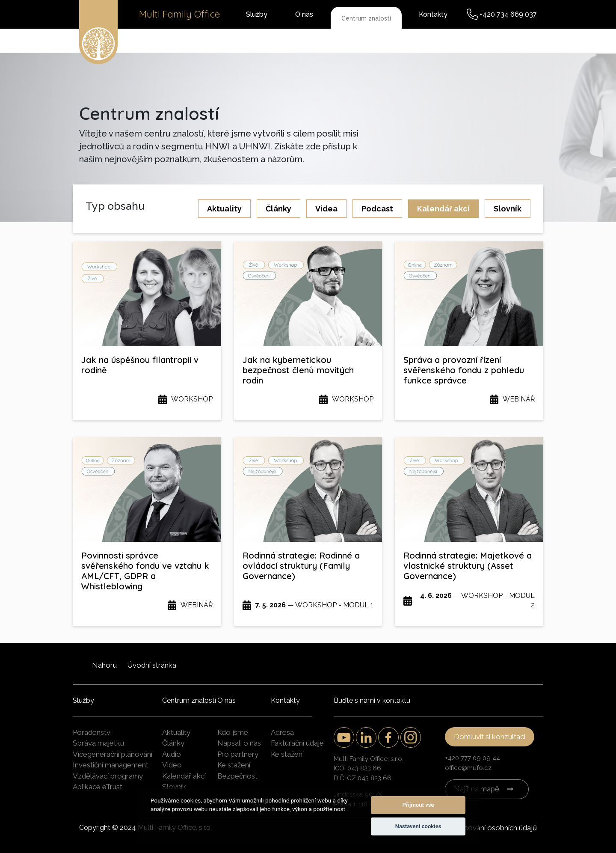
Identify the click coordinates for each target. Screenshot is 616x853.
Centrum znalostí (366, 18)
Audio (172, 754)
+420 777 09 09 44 (472, 758)
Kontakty (433, 14)
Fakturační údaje (297, 743)
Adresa (282, 732)
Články (278, 209)
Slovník (508, 209)
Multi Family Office (179, 14)
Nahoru (104, 665)
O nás (304, 14)
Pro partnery (238, 754)
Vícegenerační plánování (113, 754)
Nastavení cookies (418, 826)
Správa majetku (98, 743)
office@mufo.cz (468, 768)
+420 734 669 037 (508, 14)
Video (172, 765)
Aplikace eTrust (98, 787)
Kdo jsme (233, 732)
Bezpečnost (237, 776)
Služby (257, 14)
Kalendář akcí (443, 209)
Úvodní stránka (152, 665)
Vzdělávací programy (108, 776)
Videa (326, 209)
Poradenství (92, 732)
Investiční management (111, 765)
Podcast (377, 209)
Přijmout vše (418, 805)
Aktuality (224, 209)
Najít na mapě (477, 789)
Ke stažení (234, 765)
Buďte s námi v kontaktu (372, 700)
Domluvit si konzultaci (490, 737)
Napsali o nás (239, 743)
